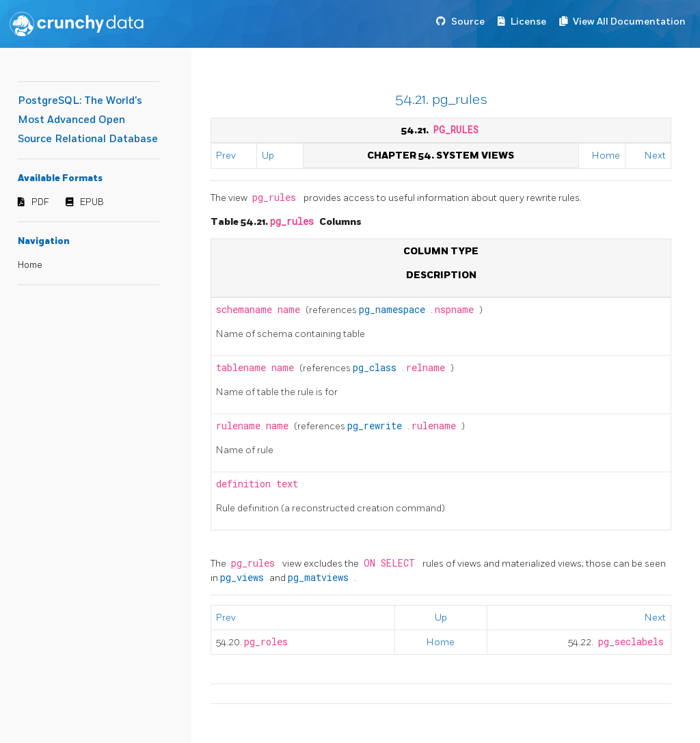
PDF (40, 202)
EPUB (92, 202)
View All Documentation (629, 22)
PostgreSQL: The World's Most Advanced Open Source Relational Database (88, 120)
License (528, 22)
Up (268, 156)
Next (655, 156)
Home (30, 265)
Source (468, 22)
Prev (226, 156)
